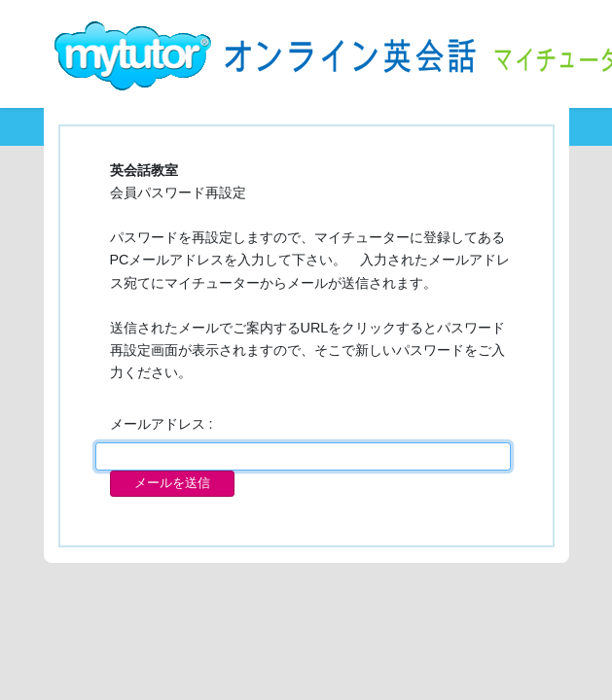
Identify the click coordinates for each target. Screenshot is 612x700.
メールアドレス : (162, 424)
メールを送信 (172, 483)
